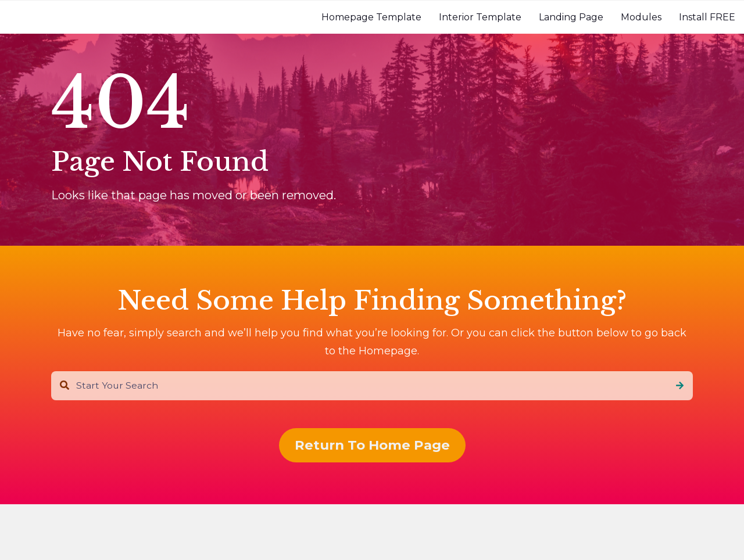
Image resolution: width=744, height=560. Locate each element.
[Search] (680, 386)
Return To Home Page (372, 445)
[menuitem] (371, 17)
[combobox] (372, 386)
